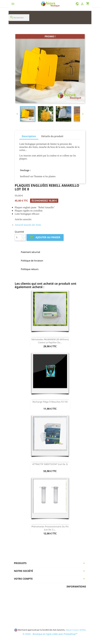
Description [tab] (29, 136)
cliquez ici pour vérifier (75, 630)
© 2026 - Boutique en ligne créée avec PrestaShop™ (50, 634)
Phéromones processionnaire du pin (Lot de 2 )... (50, 528)
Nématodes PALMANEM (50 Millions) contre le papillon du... (50, 341)
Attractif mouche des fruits (28, 225)
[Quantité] (18, 237)
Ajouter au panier (45, 237)
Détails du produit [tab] (52, 136)
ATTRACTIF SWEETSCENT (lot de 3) (50, 464)
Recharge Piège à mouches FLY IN (50, 402)
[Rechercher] (19, 18)
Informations (76, 587)
